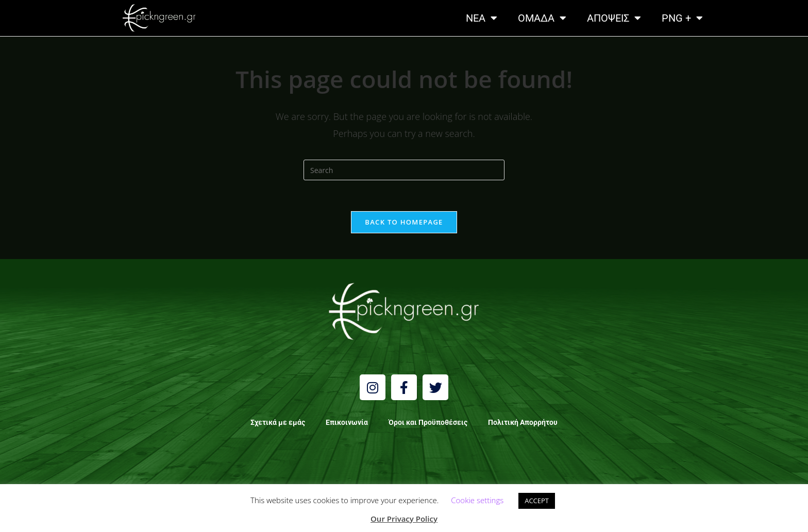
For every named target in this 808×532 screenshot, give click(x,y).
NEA (482, 18)
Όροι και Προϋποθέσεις (428, 422)
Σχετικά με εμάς (278, 422)
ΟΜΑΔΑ (542, 18)
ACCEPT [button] (537, 501)
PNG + (682, 18)
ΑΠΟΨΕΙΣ (614, 18)
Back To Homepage (404, 222)
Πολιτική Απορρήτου (523, 422)
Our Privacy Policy (404, 519)
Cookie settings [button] (477, 500)
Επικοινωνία (347, 422)
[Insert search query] (404, 170)
